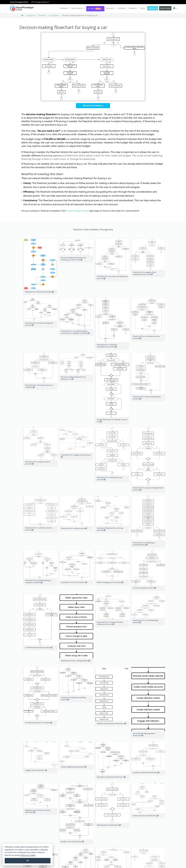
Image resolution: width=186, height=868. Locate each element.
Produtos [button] (64, 8)
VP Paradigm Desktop (40, 2)
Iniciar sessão (165, 8)
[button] (78, 8)
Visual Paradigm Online (77, 211)
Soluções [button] (122, 8)
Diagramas (31, 15)
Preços (143, 8)
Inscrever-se (153, 8)
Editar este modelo (93, 106)
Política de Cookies (28, 855)
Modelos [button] (133, 8)
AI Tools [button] (95, 9)
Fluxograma (54, 15)
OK (28, 861)
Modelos (42, 15)
